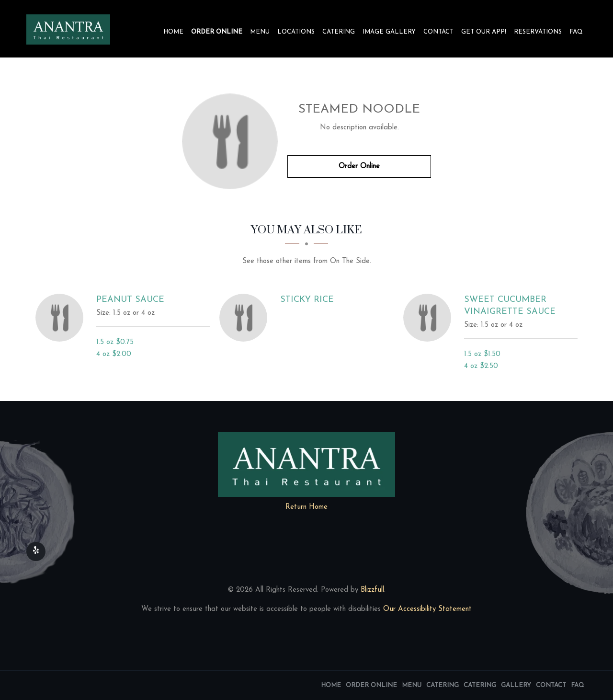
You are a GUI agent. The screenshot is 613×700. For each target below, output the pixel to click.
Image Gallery (389, 32)
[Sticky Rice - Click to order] (246, 318)
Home (173, 32)
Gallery (516, 685)
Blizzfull (372, 590)
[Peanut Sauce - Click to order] (62, 318)
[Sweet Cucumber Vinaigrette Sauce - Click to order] (430, 318)
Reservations (538, 32)
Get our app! (484, 32)
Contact (438, 32)
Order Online (217, 32)
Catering (339, 32)
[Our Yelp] (36, 551)
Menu (260, 32)
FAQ (576, 32)
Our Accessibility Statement (426, 609)
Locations (296, 32)
